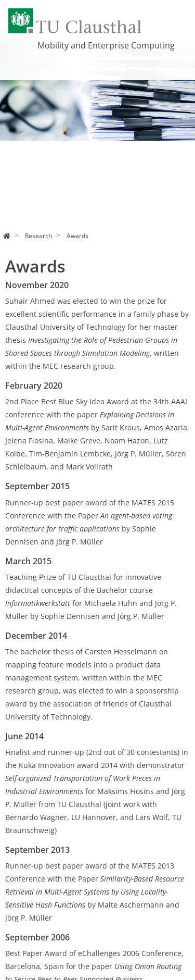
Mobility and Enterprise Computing (106, 45)
